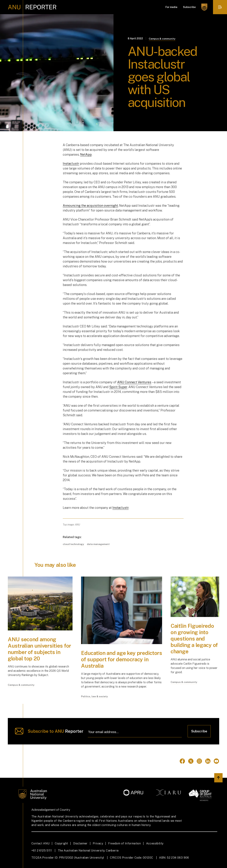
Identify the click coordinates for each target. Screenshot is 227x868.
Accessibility (155, 843)
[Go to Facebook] (182, 761)
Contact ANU (40, 843)
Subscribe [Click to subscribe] (199, 731)
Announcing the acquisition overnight (90, 206)
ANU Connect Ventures (134, 382)
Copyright (61, 843)
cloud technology (74, 544)
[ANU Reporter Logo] (32, 7)
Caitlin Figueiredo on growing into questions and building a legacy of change (194, 639)
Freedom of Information (124, 843)
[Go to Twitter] (191, 761)
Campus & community (162, 39)
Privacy (98, 843)
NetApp (86, 155)
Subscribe (189, 7)
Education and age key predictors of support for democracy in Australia (121, 659)
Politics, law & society (94, 696)
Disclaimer (80, 843)
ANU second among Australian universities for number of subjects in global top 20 (39, 649)
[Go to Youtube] (216, 761)
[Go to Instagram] (199, 761)
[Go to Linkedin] (208, 761)
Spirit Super (118, 387)
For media (171, 7)
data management (98, 544)
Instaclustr (71, 164)
